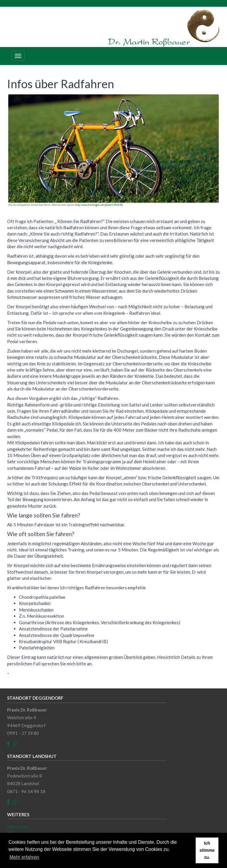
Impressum (18, 826)
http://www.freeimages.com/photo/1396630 (99, 205)
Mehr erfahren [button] (24, 857)
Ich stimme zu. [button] (207, 850)
